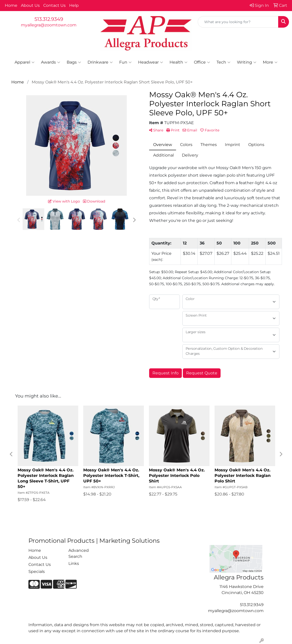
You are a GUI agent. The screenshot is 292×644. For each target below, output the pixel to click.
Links (74, 563)
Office (202, 62)
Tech (223, 62)
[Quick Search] (238, 22)
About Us (30, 5)
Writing (247, 62)
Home (11, 5)
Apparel (25, 62)
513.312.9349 (49, 19)
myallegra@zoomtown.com (49, 25)
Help (74, 5)
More (270, 62)
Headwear (151, 62)
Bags (74, 62)
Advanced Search (79, 553)
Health (178, 62)
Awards (51, 62)
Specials (37, 572)
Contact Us (54, 5)
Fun (125, 62)
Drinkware (100, 62)
